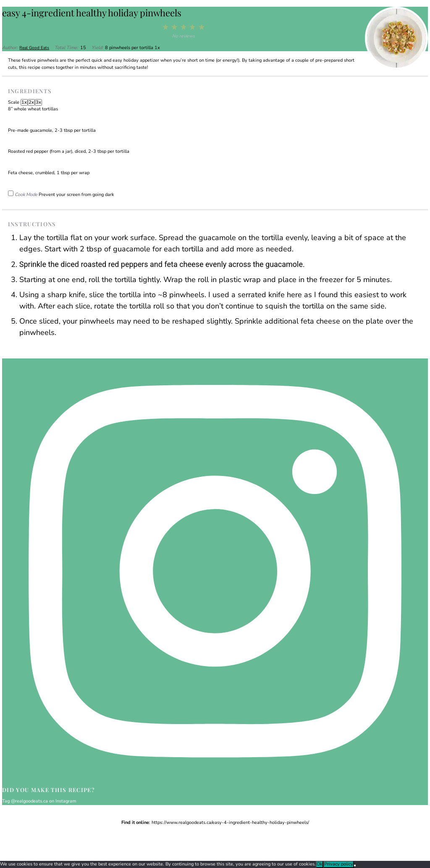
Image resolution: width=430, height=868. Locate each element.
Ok (320, 864)
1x (24, 102)
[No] (355, 865)
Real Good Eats (35, 48)
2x (31, 102)
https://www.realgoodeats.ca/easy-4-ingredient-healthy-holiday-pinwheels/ (230, 822)
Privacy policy (339, 864)
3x (38, 102)
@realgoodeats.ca (29, 801)
